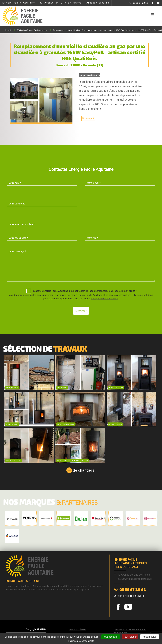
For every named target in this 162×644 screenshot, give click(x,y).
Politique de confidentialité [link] (81, 641)
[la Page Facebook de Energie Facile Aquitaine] (150, 3)
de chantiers (83, 470)
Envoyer (81, 311)
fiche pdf (90, 118)
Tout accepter (111, 637)
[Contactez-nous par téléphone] (139, 3)
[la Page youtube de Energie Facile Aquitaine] (156, 3)
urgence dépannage (132, 596)
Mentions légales (78, 630)
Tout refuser (130, 637)
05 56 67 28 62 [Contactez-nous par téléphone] (133, 589)
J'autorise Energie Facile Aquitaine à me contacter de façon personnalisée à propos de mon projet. (81, 291)
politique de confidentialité (104, 299)
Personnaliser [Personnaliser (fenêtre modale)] (150, 637)
